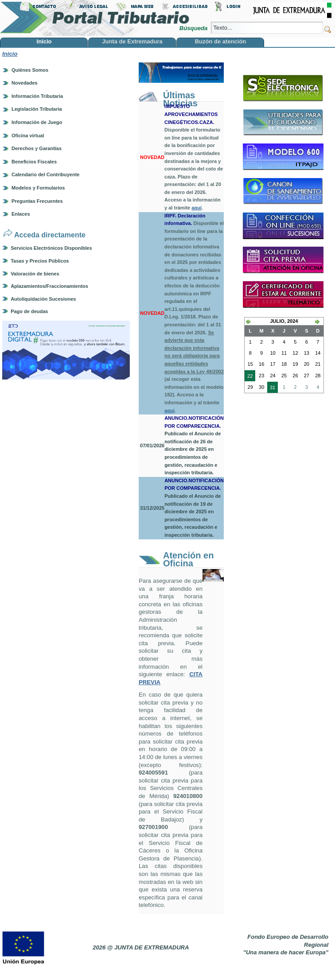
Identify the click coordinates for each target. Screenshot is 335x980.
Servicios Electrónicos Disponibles (51, 248)
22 (249, 377)
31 (271, 388)
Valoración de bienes (35, 274)
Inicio (10, 54)
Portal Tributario (95, 18)
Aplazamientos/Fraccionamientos (49, 286)
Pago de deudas (29, 311)
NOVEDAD (152, 157)
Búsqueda (194, 28)
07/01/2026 (152, 445)
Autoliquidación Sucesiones (43, 299)
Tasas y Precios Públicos (40, 261)
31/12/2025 (152, 508)
